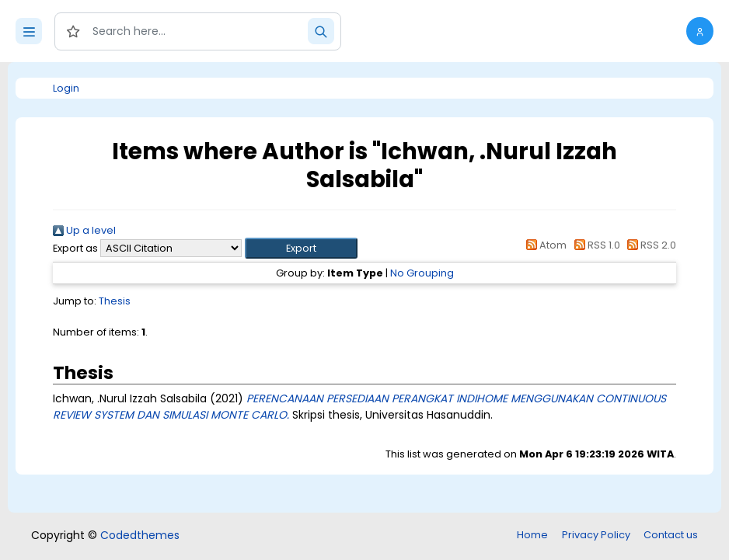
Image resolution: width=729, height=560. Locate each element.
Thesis (115, 301)
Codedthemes (140, 535)
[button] (700, 31)
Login (66, 88)
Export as (75, 248)
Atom (544, 245)
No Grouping (422, 273)
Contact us (671, 535)
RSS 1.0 (594, 245)
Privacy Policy (596, 535)
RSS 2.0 (649, 245)
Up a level (84, 230)
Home (532, 535)
